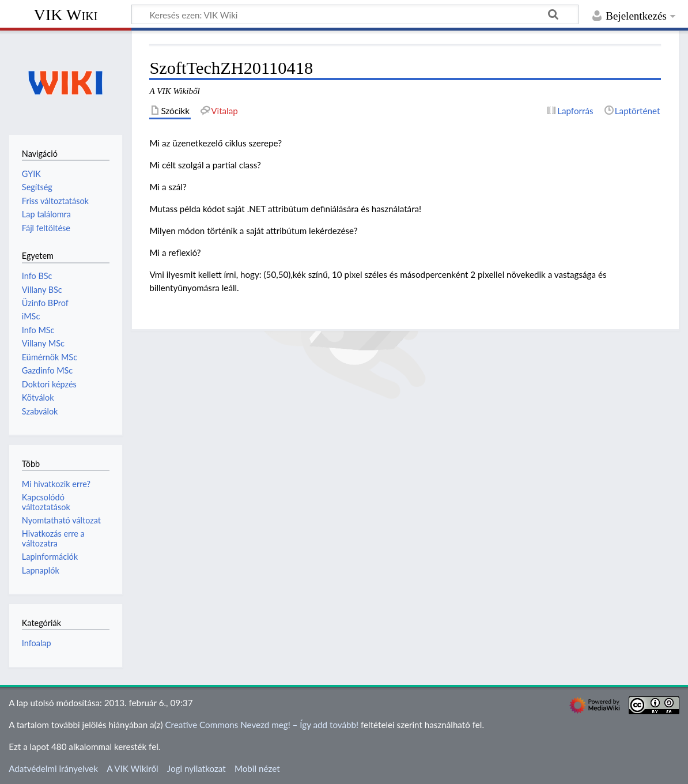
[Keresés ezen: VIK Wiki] (355, 14)
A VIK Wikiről (132, 768)
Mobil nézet (257, 768)
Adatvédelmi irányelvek (53, 768)
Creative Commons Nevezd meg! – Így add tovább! (262, 725)
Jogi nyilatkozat (196, 768)
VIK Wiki (66, 15)
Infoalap (37, 643)
